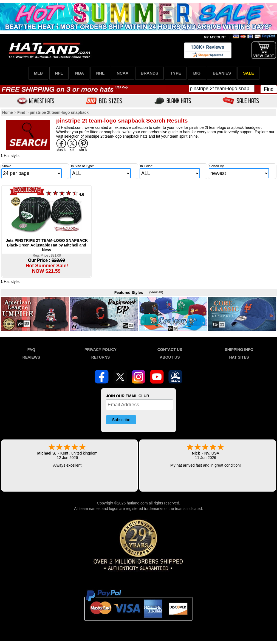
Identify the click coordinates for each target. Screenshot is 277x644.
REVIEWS (31, 357)
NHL (100, 73)
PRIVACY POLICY (101, 350)
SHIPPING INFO (239, 350)
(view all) (156, 292)
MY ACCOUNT (215, 37)
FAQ (31, 350)
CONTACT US (170, 350)
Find (269, 89)
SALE (248, 73)
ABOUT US (170, 357)
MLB (39, 73)
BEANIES (222, 73)
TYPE (176, 73)
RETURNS (101, 357)
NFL (59, 73)
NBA (80, 73)
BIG (197, 73)
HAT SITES (239, 357)
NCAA (122, 73)
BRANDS (149, 73)
